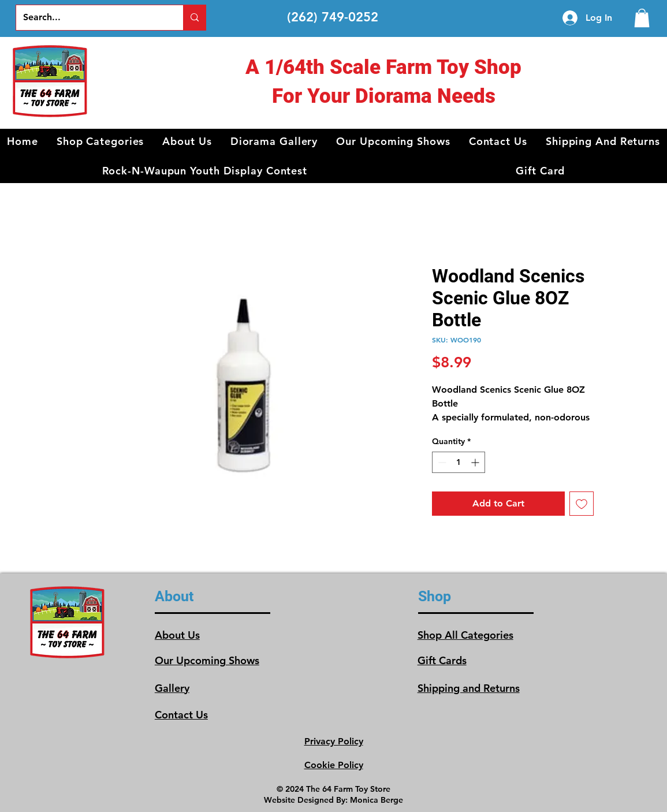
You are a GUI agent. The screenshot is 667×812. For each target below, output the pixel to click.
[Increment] (476, 462)
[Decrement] (441, 462)
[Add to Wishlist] (582, 504)
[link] (642, 18)
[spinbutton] (459, 462)
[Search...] (91, 18)
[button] (100, 141)
